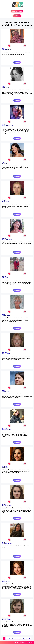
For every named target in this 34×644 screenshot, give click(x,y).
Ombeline (4, 276)
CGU (18, 642)
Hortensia (4, 200)
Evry (3, 277)
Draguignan (4, 505)
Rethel (3, 201)
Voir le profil (17, 62)
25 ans (9, 619)
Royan (3, 391)
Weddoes (4, 86)
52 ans (12, 125)
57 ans (8, 353)
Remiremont (5, 543)
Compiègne (4, 429)
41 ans (7, 391)
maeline (4, 390)
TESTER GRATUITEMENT (17, 11)
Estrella (3, 542)
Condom (4, 353)
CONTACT (31, 642)
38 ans (10, 505)
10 (29, 638)
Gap (3, 467)
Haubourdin (4, 49)
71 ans (6, 277)
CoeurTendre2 (5, 618)
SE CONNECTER (17, 16)
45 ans (10, 543)
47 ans (7, 163)
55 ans (10, 239)
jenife (3, 162)
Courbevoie (4, 581)
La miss (4, 314)
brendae (4, 124)
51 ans (10, 429)
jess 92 (3, 580)
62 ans (7, 201)
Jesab (3, 48)
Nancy (3, 87)
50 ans (10, 49)
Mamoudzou (5, 239)
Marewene (4, 428)
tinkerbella (4, 466)
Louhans (4, 315)
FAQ (15, 642)
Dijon (3, 163)
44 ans (6, 467)
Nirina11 (4, 238)
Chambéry (4, 619)
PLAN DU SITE (24, 642)
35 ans (9, 581)
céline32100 (5, 352)
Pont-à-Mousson (6, 125)
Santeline (4, 504)
